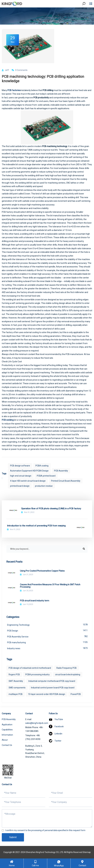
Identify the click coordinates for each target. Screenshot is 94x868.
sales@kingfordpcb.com (37, 723)
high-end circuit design (21, 476)
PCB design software (20, 466)
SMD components (17, 688)
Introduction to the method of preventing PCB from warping (36, 526)
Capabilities (7, 730)
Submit (13, 837)
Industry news (47, 648)
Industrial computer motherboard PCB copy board (52, 681)
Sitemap (87, 852)
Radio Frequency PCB (67, 668)
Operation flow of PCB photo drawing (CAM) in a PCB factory (51, 509)
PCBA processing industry (37, 674)
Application (7, 725)
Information (7, 735)
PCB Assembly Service (47, 636)
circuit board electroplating (68, 674)
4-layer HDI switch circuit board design (28, 481)
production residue (44, 486)
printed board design (20, 486)
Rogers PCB (14, 674)
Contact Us (7, 745)
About (5, 740)
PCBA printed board (46, 476)
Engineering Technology (47, 625)
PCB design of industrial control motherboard (30, 668)
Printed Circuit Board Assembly (66, 481)
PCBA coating (42, 466)
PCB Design (47, 630)
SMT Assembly (16, 681)
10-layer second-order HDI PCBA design (47, 694)
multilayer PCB (16, 694)
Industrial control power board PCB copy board (53, 688)
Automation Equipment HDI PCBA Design (29, 471)
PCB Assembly (61, 471)
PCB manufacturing (47, 642)
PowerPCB (76, 694)
